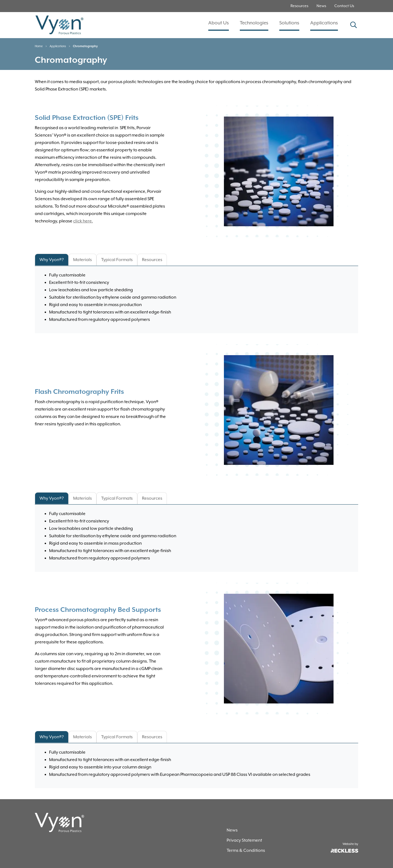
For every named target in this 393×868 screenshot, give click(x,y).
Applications (324, 23)
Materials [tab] (82, 260)
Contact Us (344, 6)
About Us (219, 23)
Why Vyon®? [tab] (52, 260)
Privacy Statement (244, 840)
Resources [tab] (152, 260)
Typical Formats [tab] (117, 260)
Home (39, 46)
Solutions (289, 23)
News (321, 6)
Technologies (254, 23)
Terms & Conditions (246, 851)
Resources (299, 6)
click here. (83, 221)
